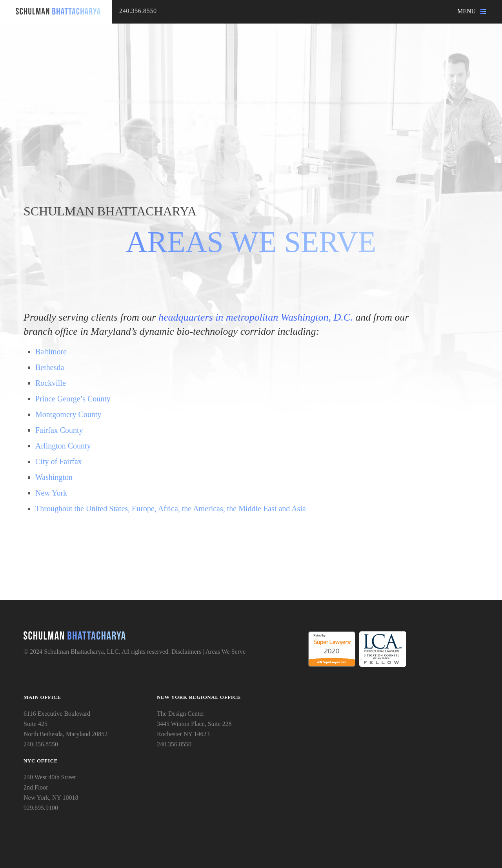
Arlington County (63, 446)
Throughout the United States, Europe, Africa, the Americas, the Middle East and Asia (171, 509)
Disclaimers (186, 652)
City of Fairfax (59, 461)
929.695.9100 (41, 808)
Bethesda (50, 367)
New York (51, 493)
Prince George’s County (73, 399)
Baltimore (51, 352)
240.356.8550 (138, 11)
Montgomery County (68, 414)
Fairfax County (59, 430)
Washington (54, 477)
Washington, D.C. (317, 317)
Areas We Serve (226, 652)
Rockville (51, 383)
